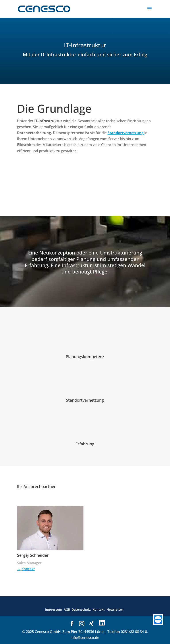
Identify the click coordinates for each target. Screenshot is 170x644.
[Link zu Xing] (91, 624)
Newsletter (115, 609)
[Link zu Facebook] (72, 624)
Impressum (54, 609)
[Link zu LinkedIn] (102, 623)
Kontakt (28, 569)
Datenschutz (81, 609)
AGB (67, 609)
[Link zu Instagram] (82, 624)
